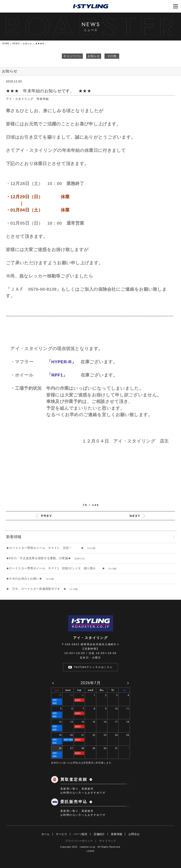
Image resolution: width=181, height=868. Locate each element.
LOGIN (90, 851)
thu (102, 690)
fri (113, 690)
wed (90, 690)
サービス (61, 834)
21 (83, 735)
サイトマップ (108, 841)
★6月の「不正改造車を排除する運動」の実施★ (40, 558)
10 (116, 708)
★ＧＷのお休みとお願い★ (26, 579)
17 (116, 722)
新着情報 (117, 834)
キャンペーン (72, 56)
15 (94, 722)
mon (68, 690)
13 (71, 722)
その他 (112, 56)
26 (60, 748)
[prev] (53, 683)
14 (83, 722)
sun (57, 690)
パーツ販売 (80, 834)
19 (60, 735)
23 (105, 735)
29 (71, 695)
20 (71, 735)
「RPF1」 (64, 375)
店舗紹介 (99, 834)
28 (60, 695)
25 (127, 735)
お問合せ (134, 834)
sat (124, 690)
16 (105, 722)
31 (116, 748)
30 (83, 695)
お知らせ (94, 56)
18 (127, 722)
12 (60, 722)
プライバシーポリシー (79, 841)
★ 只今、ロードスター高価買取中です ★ (38, 589)
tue (79, 690)
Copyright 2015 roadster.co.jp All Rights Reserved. (90, 847)
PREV (47, 516)
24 (116, 735)
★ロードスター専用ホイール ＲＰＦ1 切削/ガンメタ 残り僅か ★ (57, 568)
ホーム (46, 834)
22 (94, 735)
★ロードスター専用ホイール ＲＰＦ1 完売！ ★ (46, 548)
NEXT (135, 516)
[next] (128, 683)
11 (127, 708)
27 (71, 748)
